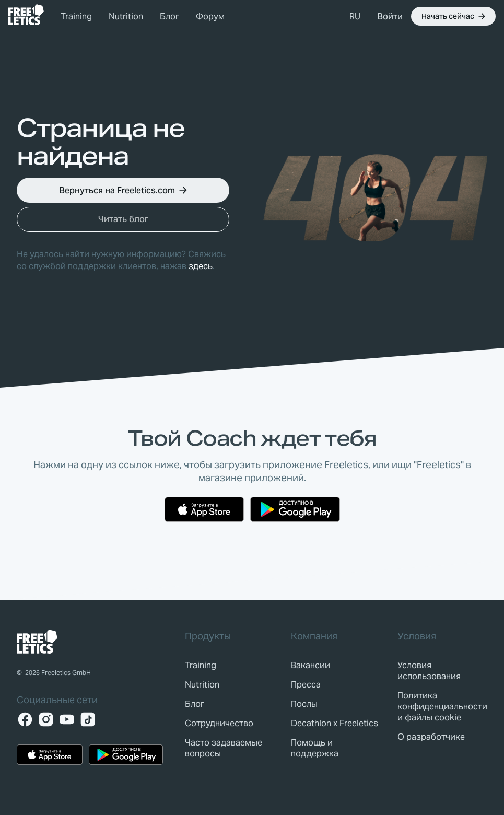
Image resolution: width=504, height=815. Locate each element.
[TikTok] (88, 719)
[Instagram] (46, 719)
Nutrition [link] (126, 16)
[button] (355, 16)
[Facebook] (25, 719)
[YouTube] (67, 719)
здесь (201, 266)
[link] (26, 15)
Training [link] (76, 16)
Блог (169, 16)
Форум (210, 16)
